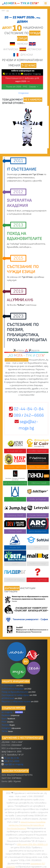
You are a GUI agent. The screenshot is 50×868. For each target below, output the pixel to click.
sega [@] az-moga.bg (14, 764)
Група (4, 719)
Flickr (4, 722)
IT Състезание (9, 686)
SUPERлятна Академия (13, 689)
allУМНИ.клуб (8, 698)
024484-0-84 (13, 74)
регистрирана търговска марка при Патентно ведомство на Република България (26, 825)
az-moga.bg (7, 712)
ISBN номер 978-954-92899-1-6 (32, 844)
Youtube (5, 725)
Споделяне (23, 93)
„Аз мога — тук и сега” (20, 3)
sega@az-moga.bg (32, 74)
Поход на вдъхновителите (15, 692)
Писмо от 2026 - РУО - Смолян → (22, 87)
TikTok (5, 731)
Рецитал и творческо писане (16, 702)
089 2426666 (26, 415)
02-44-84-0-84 (26, 409)
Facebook (6, 715)
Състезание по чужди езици (15, 695)
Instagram (6, 728)
